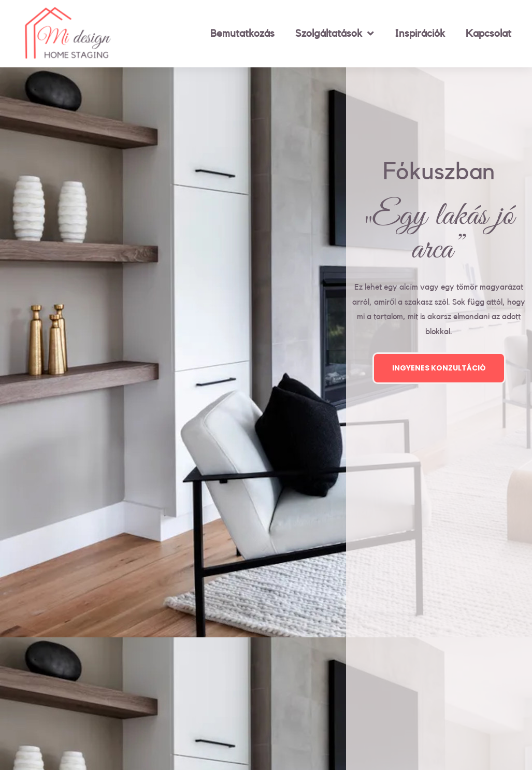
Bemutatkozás (242, 34)
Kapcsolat (488, 34)
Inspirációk (420, 34)
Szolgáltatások (335, 34)
